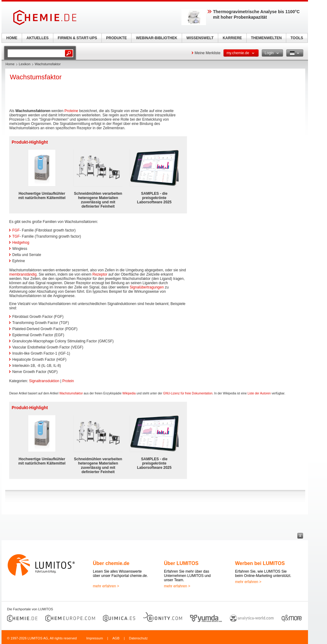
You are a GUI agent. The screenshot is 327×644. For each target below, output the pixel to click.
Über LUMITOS (181, 563)
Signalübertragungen (147, 287)
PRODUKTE (116, 38)
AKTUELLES (38, 38)
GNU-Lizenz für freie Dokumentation (188, 393)
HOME (12, 38)
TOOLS (297, 38)
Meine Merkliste (207, 53)
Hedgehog (21, 243)
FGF (16, 230)
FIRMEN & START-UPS (77, 38)
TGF (16, 236)
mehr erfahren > (106, 586)
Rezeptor (100, 274)
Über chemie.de (111, 563)
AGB (116, 638)
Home (10, 64)
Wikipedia (129, 393)
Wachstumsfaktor (71, 393)
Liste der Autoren (259, 393)
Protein (68, 381)
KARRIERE (232, 38)
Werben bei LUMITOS (260, 563)
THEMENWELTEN (266, 38)
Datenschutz (138, 638)
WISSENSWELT (200, 38)
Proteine (71, 111)
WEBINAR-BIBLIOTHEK (157, 38)
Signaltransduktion (44, 381)
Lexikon (25, 64)
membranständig (23, 274)
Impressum (94, 638)
